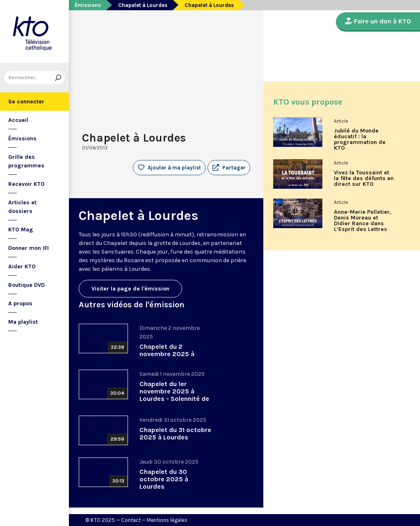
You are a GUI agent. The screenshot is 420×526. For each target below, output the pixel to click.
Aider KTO (22, 266)
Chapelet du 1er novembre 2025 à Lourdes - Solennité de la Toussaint (174, 395)
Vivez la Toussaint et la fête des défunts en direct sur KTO (364, 178)
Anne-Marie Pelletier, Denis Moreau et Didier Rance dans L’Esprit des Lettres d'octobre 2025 (363, 224)
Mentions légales (167, 520)
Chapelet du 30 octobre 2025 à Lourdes (164, 479)
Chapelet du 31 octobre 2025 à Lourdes (175, 433)
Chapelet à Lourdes (143, 5)
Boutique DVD (26, 285)
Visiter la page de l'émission (130, 289)
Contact (131, 520)
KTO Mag (21, 230)
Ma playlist (23, 322)
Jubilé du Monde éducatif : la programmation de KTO (360, 140)
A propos (20, 303)
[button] (229, 168)
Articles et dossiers (22, 207)
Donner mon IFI (29, 248)
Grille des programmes (26, 161)
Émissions (22, 138)
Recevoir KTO (26, 184)
